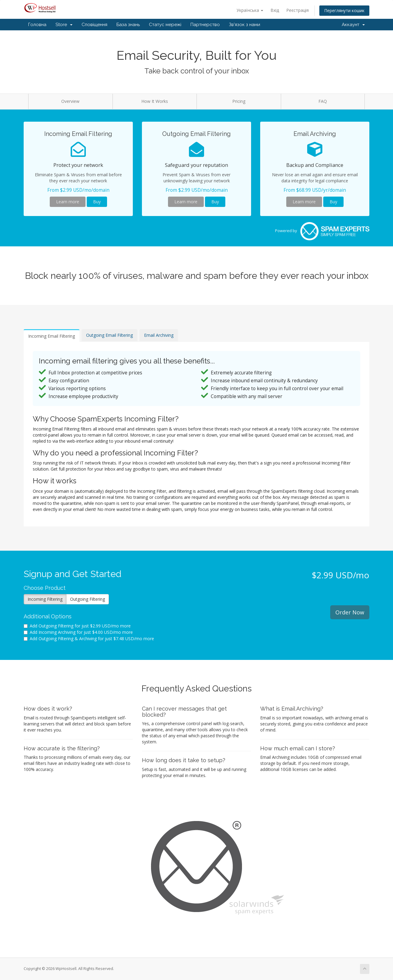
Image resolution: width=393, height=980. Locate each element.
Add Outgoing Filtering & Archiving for (89, 639)
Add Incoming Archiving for (78, 632)
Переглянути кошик (344, 10)
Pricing (239, 101)
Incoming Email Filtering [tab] (52, 336)
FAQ (323, 101)
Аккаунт (353, 25)
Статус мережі (165, 25)
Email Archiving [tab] (159, 335)
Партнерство (205, 25)
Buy (97, 202)
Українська (250, 10)
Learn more (68, 202)
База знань (128, 25)
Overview (70, 101)
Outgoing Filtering (87, 599)
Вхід (275, 10)
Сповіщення (94, 25)
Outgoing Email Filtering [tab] (109, 335)
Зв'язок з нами (245, 25)
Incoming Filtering (45, 599)
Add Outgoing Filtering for (77, 626)
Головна (37, 25)
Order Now (350, 612)
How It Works (155, 101)
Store (64, 25)
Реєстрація (297, 10)
